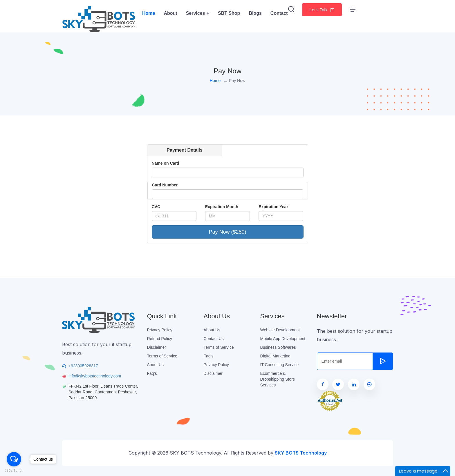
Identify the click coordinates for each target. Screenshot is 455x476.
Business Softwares (278, 347)
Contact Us (214, 339)
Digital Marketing (275, 356)
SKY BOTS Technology (301, 453)
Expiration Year (273, 207)
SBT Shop (229, 13)
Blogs (255, 13)
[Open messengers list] (14, 459)
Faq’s (152, 373)
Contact (279, 13)
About (170, 13)
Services (198, 13)
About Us (156, 365)
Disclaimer (157, 347)
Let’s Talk (322, 10)
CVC (156, 207)
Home (149, 13)
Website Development (280, 330)
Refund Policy (160, 339)
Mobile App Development (283, 339)
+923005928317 (83, 366)
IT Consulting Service (280, 365)
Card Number (165, 185)
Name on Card (166, 163)
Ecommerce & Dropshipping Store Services (278, 379)
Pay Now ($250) (227, 232)
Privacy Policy (160, 330)
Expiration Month (222, 207)
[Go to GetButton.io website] (14, 470)
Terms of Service (162, 356)
